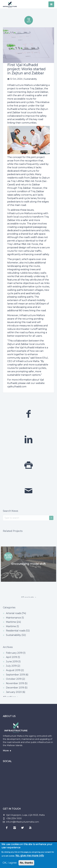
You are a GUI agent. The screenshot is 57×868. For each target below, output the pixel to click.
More (6, 751)
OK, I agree (10, 863)
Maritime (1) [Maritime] (12, 631)
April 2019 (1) (13, 662)
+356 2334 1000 (14, 818)
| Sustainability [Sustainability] (30, 79)
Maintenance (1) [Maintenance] (15, 623)
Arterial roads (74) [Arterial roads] (16, 618)
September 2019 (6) (17, 680)
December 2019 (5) (17, 693)
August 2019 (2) (15, 675)
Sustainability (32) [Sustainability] (16, 640)
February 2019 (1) (16, 658)
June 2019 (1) (13, 666)
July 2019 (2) (13, 671)
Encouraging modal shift (28, 569)
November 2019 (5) (17, 688)
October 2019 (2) (16, 684)
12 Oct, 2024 (15, 79)
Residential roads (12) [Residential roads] (18, 636)
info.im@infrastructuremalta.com (21, 822)
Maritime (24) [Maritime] (13, 627)
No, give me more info (30, 856)
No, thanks (26, 863)
